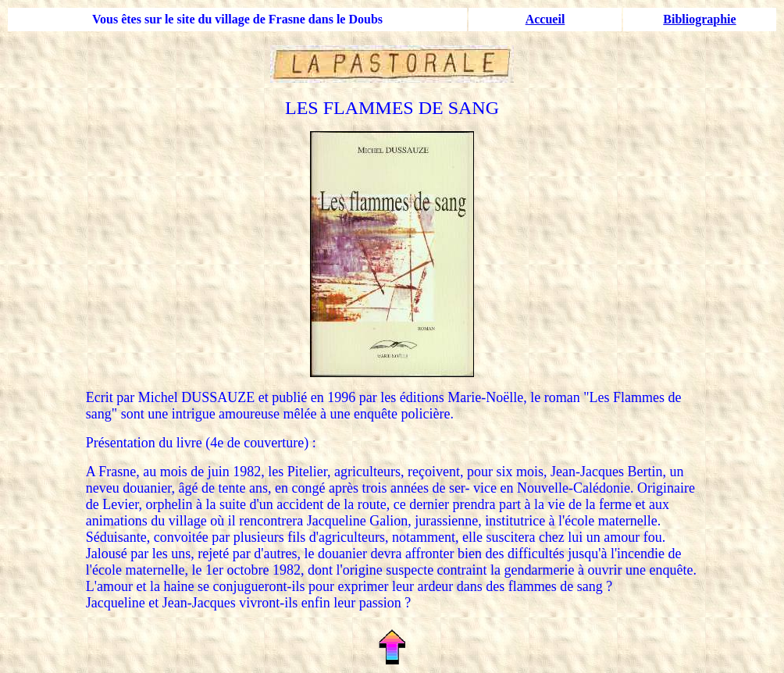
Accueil (545, 19)
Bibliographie (699, 19)
